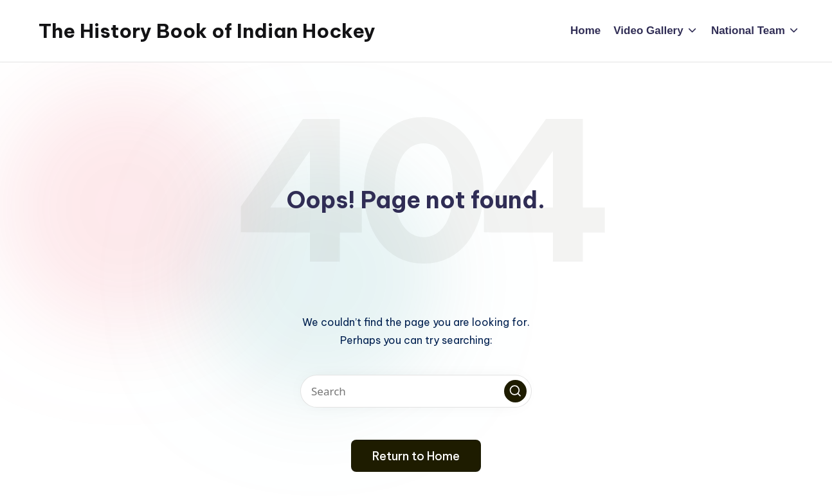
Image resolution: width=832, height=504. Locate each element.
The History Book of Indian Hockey (207, 31)
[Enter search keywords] (416, 391)
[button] (515, 391)
